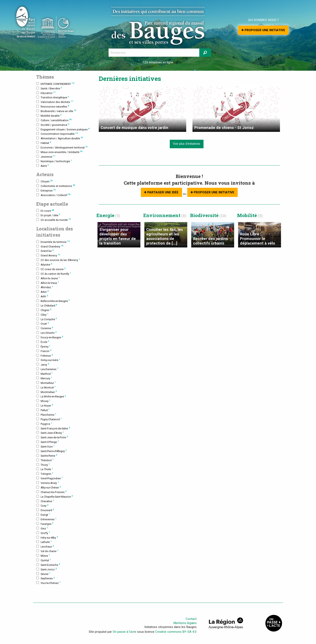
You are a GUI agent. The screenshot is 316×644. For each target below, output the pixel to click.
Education (46, 93)
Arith (42, 296)
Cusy (42, 506)
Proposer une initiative (263, 30)
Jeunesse (46, 156)
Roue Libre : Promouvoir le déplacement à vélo (258, 239)
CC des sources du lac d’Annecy (58, 260)
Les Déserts (46, 333)
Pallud (43, 410)
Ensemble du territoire (53, 242)
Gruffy (43, 533)
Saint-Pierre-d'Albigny (51, 451)
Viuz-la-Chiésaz (48, 583)
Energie (108, 215)
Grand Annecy (48, 255)
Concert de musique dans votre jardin (134, 128)
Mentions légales (185, 623)
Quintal (44, 560)
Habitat (44, 143)
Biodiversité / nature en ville (56, 111)
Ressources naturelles (53, 106)
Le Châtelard (47, 305)
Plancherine (46, 415)
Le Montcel (46, 387)
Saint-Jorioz (46, 569)
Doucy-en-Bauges (50, 337)
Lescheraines (47, 369)
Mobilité (250, 215)
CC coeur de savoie (51, 269)
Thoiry (43, 465)
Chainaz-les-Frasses (51, 492)
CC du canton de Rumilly (54, 274)
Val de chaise (47, 551)
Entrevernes (46, 519)
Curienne (45, 328)
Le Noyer (45, 405)
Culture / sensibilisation (54, 120)
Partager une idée (161, 192)
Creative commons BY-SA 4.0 (176, 632)
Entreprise (46, 190)
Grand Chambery (50, 246)
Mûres (43, 556)
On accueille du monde (54, 220)
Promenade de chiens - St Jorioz (224, 128)
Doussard (45, 510)
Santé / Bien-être (49, 88)
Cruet (42, 324)
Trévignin (45, 474)
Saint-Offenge (47, 442)
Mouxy (43, 401)
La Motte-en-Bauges (51, 396)
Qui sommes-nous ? (263, 20)
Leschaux (45, 546)
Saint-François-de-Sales (53, 428)
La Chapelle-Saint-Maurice (54, 496)
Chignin (44, 310)
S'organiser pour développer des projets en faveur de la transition (118, 236)
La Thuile (45, 469)
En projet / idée (48, 215)
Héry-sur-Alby (47, 537)
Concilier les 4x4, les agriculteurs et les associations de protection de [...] (165, 236)
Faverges (45, 524)
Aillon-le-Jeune (48, 278)
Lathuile (44, 542)
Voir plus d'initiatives (187, 144)
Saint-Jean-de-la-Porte (52, 437)
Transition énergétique (53, 97)
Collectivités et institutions (56, 186)
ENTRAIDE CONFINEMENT (55, 84)
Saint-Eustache (48, 565)
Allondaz (45, 287)
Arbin (42, 292)
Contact (191, 619)
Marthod (44, 374)
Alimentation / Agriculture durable (60, 138)
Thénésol (45, 460)
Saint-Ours (45, 446)
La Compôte (47, 319)
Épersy (43, 346)
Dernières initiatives (130, 78)
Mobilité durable (49, 116)
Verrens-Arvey (47, 483)
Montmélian (46, 392)
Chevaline (45, 501)
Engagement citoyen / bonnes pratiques (63, 129)
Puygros (44, 424)
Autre (42, 166)
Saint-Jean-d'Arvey (50, 433)
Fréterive (44, 355)
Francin (44, 351)
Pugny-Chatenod (49, 419)
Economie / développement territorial (62, 147)
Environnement (165, 215)
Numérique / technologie (54, 161)
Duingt (43, 515)
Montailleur (46, 383)
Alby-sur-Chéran (49, 487)
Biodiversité (208, 215)
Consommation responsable (57, 134)
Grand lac (45, 251)
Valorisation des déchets (55, 102)
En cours (45, 211)
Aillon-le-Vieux (48, 283)
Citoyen (44, 181)
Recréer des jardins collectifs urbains (210, 241)
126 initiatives (152, 62)
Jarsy (43, 364)
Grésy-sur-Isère (48, 360)
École (43, 342)
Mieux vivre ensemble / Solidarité (59, 152)
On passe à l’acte (124, 632)
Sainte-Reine (47, 455)
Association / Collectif (53, 195)
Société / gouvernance (53, 125)
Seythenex (45, 578)
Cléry (42, 315)
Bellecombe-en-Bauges (53, 301)
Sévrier (43, 574)
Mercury (44, 378)
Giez (42, 528)
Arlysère (44, 264)
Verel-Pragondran (49, 478)
